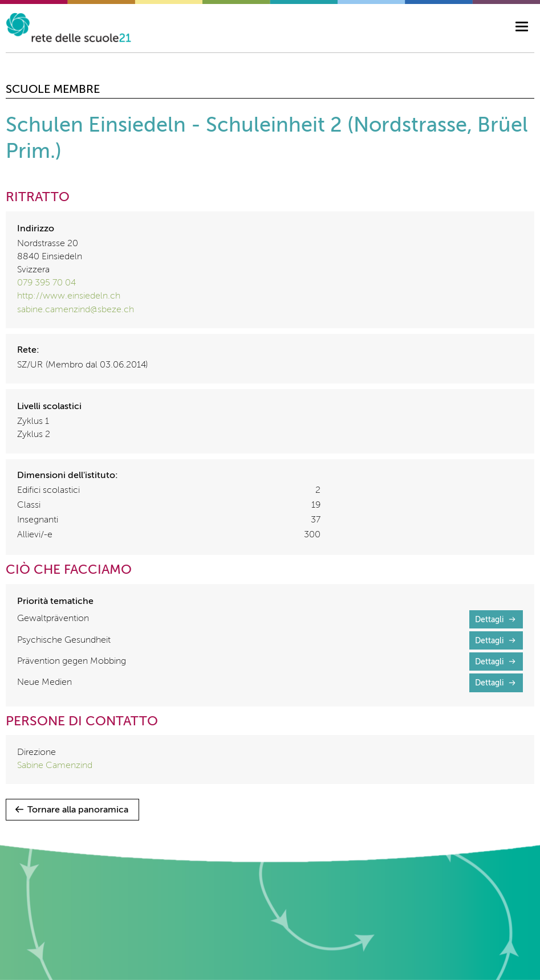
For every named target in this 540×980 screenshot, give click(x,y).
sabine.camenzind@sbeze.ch (76, 310)
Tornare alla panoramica (78, 810)
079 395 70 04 (46, 283)
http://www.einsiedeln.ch (69, 296)
